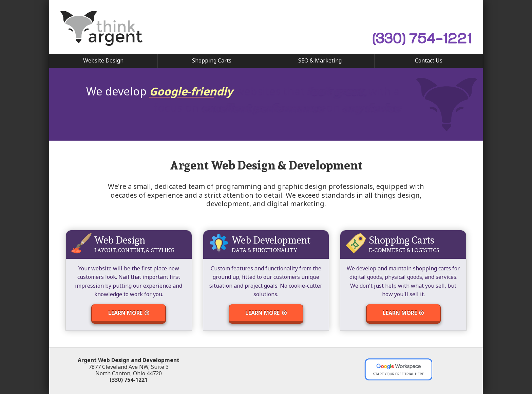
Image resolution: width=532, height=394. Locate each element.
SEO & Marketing (320, 60)
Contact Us (429, 60)
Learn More (129, 313)
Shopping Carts (212, 60)
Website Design (103, 60)
